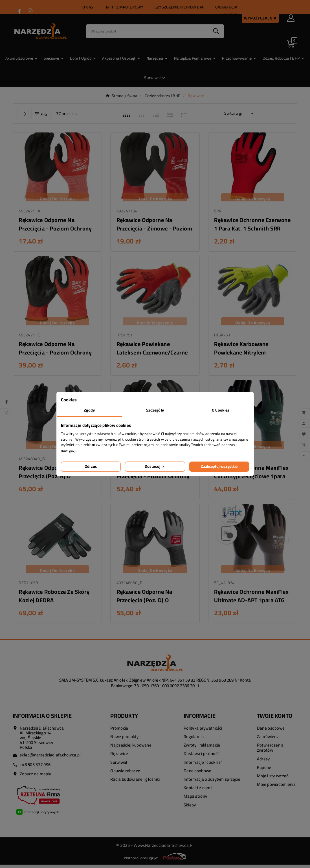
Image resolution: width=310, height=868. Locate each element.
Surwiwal (119, 766)
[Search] (148, 31)
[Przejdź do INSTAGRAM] (30, 11)
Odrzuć (91, 466)
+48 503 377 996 (35, 768)
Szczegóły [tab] (155, 410)
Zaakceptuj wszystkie (219, 466)
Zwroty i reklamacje (202, 749)
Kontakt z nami (198, 791)
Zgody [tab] (89, 410)
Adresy (263, 762)
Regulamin (194, 740)
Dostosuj (155, 466)
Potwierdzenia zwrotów (270, 751)
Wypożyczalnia (260, 18)
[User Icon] (291, 18)
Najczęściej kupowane (131, 749)
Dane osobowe (197, 774)
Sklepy (190, 808)
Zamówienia (268, 740)
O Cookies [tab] (221, 410)
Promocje (119, 731)
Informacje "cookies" (203, 766)
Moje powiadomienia (276, 788)
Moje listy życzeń (273, 779)
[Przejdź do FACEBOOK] (19, 11)
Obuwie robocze (125, 774)
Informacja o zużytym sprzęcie (212, 783)
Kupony (264, 771)
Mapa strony (195, 800)
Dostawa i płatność (202, 757)
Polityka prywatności (203, 731)
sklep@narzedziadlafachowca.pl (50, 758)
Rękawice (119, 757)
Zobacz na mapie (36, 777)
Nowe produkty (124, 740)
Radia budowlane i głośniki (135, 783)
